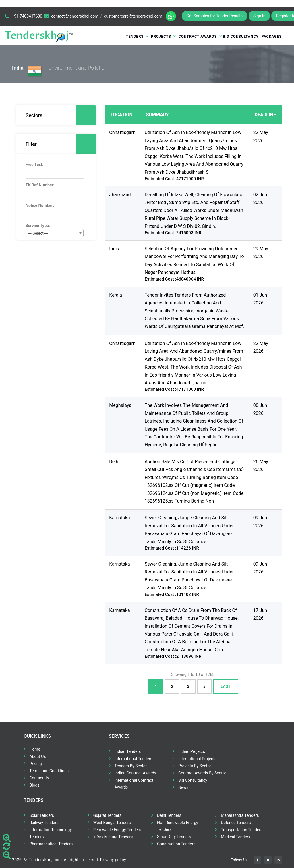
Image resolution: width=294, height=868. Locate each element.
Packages (271, 36)
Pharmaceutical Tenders (51, 844)
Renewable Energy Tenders (117, 830)
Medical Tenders (236, 837)
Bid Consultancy (241, 36)
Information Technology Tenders (51, 833)
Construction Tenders (176, 844)
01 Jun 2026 (260, 299)
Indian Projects (192, 751)
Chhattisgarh (122, 132)
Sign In (259, 16)
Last (226, 686)
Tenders (135, 36)
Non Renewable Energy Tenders (178, 826)
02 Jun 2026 (260, 199)
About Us (37, 756)
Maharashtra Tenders (240, 815)
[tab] (56, 115)
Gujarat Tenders (107, 815)
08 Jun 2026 (260, 409)
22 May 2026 (261, 136)
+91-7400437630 (27, 16)
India (114, 249)
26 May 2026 (261, 466)
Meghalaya (120, 405)
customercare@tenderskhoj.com (133, 16)
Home (35, 749)
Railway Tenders (44, 823)
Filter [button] (61, 144)
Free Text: (34, 165)
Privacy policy (113, 860)
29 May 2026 (261, 253)
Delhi (114, 462)
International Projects (197, 759)
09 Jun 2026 (260, 522)
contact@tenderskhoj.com (75, 16)
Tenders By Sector (131, 766)
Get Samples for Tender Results (214, 16)
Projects (161, 36)
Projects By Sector (195, 766)
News (183, 787)
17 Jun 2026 (260, 614)
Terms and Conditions (49, 771)
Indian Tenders (128, 751)
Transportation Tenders (242, 830)
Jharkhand (120, 195)
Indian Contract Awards (135, 773)
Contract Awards (198, 36)
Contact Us (39, 778)
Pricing (35, 764)
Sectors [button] (61, 115)
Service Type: (38, 226)
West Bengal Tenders (112, 823)
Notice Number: (40, 205)
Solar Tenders (41, 815)
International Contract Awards (134, 784)
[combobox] (55, 233)
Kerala (116, 295)
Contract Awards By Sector (202, 773)
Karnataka (119, 518)
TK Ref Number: (40, 185)
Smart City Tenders (174, 837)
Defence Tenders (236, 823)
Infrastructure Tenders (113, 837)
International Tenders (134, 759)
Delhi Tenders (169, 815)
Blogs (34, 785)
